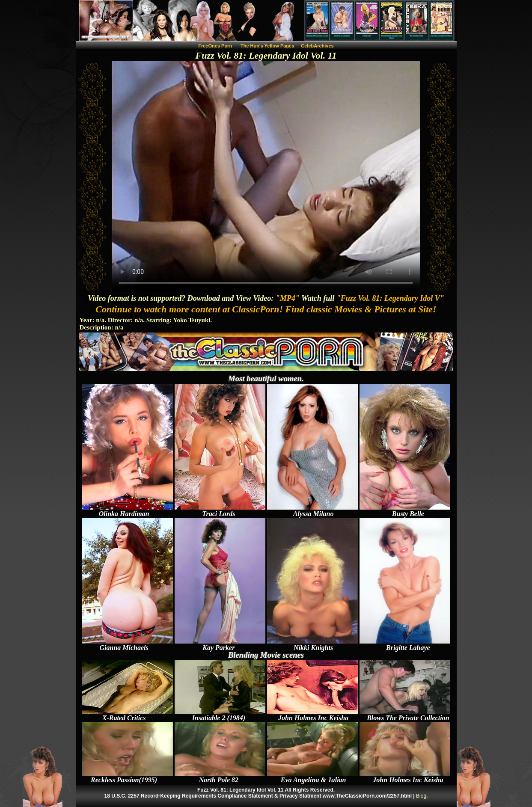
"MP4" (288, 298)
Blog (421, 796)
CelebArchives (317, 46)
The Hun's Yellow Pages (267, 46)
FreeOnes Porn (215, 46)
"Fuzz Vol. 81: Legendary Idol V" (390, 298)
